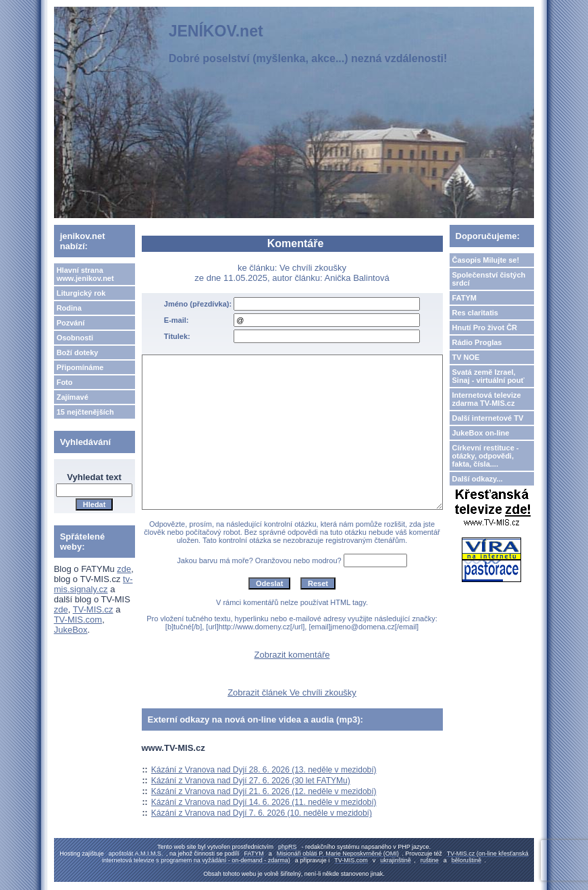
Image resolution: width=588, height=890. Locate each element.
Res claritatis (475, 313)
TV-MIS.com (78, 620)
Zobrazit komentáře (292, 655)
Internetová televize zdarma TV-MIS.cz (487, 399)
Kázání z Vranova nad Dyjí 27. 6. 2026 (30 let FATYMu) (251, 781)
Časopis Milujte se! (486, 260)
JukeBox (71, 630)
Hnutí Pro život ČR (485, 328)
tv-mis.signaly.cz (93, 584)
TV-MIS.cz (93, 609)
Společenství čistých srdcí (489, 279)
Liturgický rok (81, 293)
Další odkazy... (478, 479)
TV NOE (466, 357)
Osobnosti (75, 338)
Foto (65, 382)
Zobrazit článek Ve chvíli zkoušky (292, 692)
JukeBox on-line (481, 433)
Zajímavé (73, 397)
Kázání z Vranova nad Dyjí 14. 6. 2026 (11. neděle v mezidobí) (264, 802)
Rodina (69, 308)
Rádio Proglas (477, 342)
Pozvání (71, 323)
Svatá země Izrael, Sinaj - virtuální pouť (488, 376)
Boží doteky (78, 352)
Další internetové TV (488, 418)
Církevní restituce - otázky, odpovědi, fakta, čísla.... (486, 456)
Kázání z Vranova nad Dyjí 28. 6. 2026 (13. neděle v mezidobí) (264, 770)
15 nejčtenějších (85, 412)
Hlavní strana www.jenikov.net (85, 274)
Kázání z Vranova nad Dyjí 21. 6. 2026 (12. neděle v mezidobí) (264, 791)
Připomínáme (80, 367)
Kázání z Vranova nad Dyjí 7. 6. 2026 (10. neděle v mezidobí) (262, 813)
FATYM (464, 298)
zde (124, 569)
